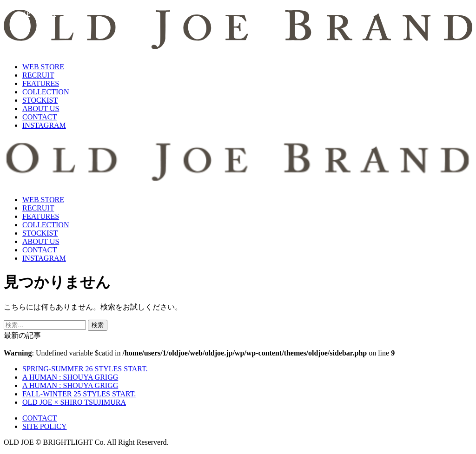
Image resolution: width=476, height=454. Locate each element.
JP (27, 14)
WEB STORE (43, 67)
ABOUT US (41, 109)
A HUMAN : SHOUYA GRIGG (70, 377)
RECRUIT (38, 75)
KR (51, 14)
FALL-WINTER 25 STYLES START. (79, 394)
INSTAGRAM (44, 125)
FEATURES (41, 83)
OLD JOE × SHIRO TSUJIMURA (74, 402)
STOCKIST (40, 100)
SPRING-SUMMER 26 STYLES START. (85, 369)
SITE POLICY (45, 426)
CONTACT (40, 117)
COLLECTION (46, 92)
